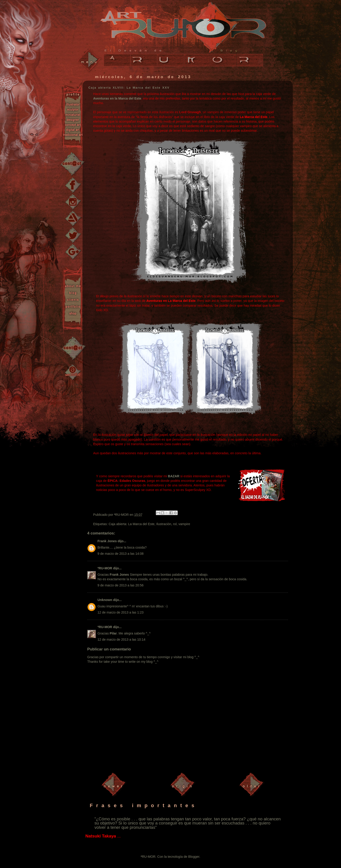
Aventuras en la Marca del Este (117, 98)
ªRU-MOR (105, 568)
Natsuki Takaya (101, 836)
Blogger (194, 857)
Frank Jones (107, 541)
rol (175, 524)
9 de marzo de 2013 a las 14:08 (121, 554)
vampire (184, 524)
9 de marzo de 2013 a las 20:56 (121, 585)
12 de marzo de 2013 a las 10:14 (121, 639)
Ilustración (164, 524)
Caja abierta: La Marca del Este (131, 524)
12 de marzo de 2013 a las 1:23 (121, 612)
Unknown (105, 600)
